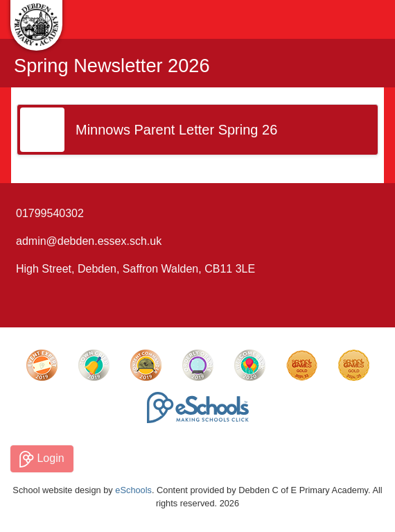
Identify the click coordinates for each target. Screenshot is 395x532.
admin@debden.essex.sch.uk (89, 241)
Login (42, 459)
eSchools (133, 490)
